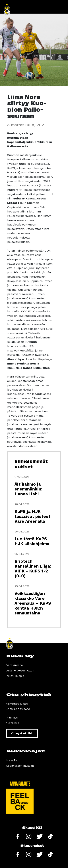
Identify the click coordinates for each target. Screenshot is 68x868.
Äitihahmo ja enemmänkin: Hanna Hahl (28, 489)
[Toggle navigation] (63, 7)
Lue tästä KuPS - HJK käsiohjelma (32, 541)
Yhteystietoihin (22, 733)
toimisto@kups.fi (17, 704)
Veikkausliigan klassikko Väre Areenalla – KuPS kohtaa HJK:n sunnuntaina (33, 603)
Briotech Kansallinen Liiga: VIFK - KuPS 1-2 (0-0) (33, 569)
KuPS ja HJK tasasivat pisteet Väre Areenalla (32, 516)
